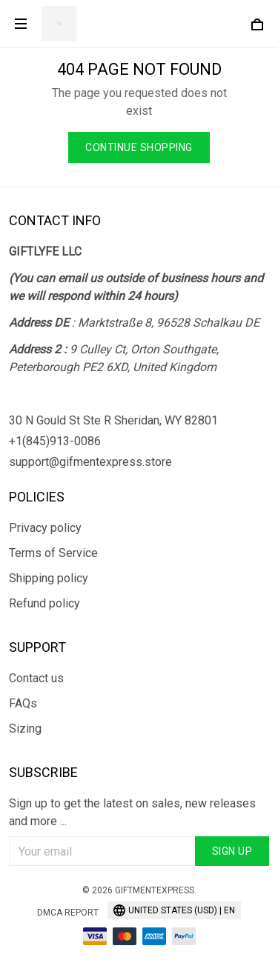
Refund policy (44, 603)
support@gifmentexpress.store (90, 462)
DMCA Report (68, 913)
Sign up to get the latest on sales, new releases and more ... (132, 812)
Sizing (25, 729)
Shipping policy (49, 578)
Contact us (36, 678)
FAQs (23, 703)
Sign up (232, 851)
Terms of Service (53, 553)
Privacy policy (45, 528)
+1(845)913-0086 (55, 441)
